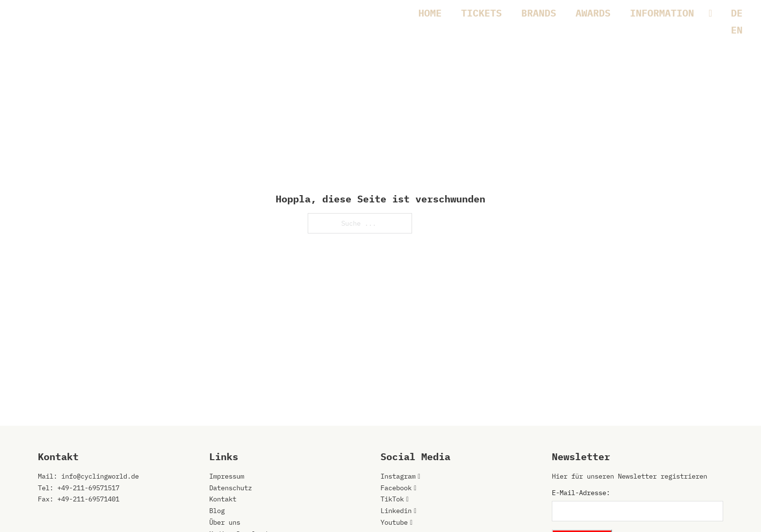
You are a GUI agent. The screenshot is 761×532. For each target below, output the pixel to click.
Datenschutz (231, 488)
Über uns (225, 522)
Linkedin (396, 511)
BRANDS (539, 13)
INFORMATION (662, 13)
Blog (217, 511)
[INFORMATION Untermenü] (715, 13)
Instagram (398, 476)
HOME (430, 13)
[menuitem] (737, 13)
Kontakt (223, 499)
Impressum (227, 476)
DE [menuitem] (737, 13)
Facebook (396, 488)
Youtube (394, 522)
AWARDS (593, 13)
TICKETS (481, 13)
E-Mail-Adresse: (581, 493)
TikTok (392, 499)
